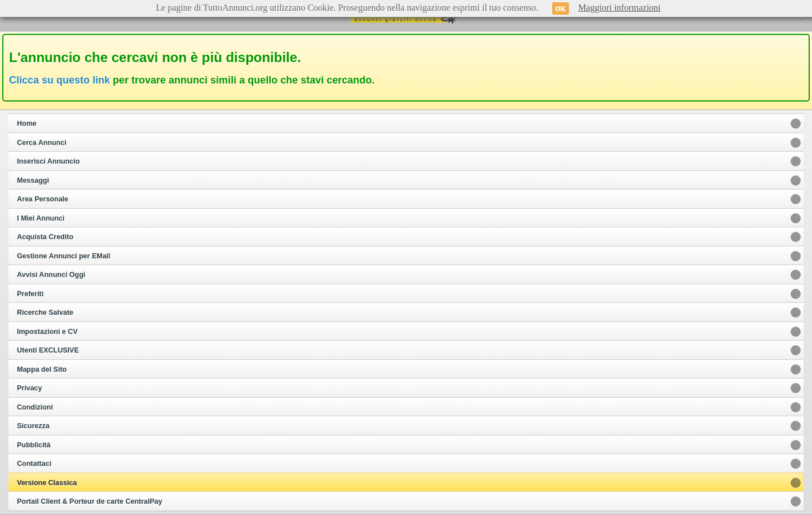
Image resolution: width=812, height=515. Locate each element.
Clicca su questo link (59, 80)
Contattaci (34, 464)
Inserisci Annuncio (48, 161)
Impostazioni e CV (47, 332)
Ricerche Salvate (45, 312)
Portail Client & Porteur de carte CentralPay (90, 501)
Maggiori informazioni (619, 8)
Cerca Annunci (42, 143)
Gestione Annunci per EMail (64, 256)
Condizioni (35, 407)
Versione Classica (47, 483)
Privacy (29, 388)
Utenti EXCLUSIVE (48, 350)
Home (27, 124)
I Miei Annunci (41, 218)
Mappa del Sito (42, 369)
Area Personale (43, 199)
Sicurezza (33, 426)
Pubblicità (34, 445)
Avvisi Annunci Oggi (51, 275)
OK (561, 8)
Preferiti (30, 294)
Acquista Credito (45, 237)
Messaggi (33, 181)
